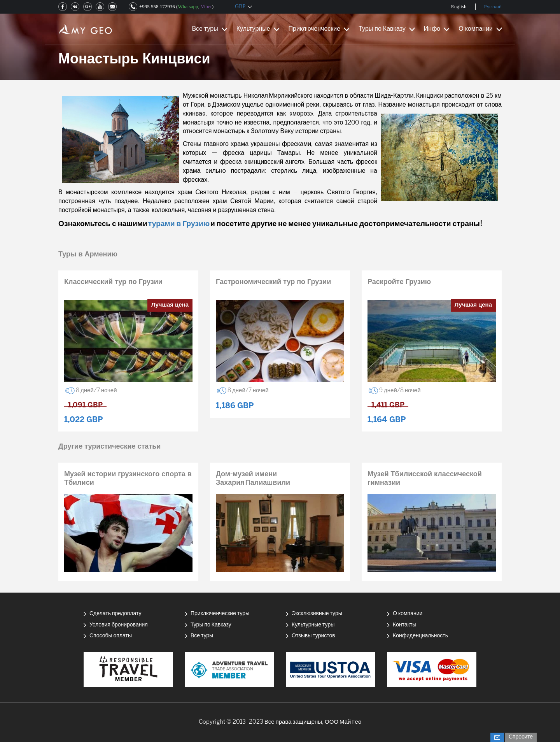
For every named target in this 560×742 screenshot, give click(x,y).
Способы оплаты (111, 636)
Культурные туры (313, 625)
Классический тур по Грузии (113, 282)
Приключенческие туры (220, 614)
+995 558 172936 (157, 6)
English (459, 6)
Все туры (205, 29)
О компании (476, 29)
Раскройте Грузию (399, 282)
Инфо (432, 29)
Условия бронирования (119, 625)
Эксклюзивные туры (317, 614)
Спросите (521, 737)
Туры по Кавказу (382, 29)
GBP (240, 6)
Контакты (404, 625)
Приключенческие (315, 29)
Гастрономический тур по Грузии (273, 282)
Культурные (253, 29)
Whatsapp (188, 6)
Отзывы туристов (313, 636)
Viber (206, 6)
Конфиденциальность (420, 636)
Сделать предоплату (115, 614)
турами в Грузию (179, 224)
